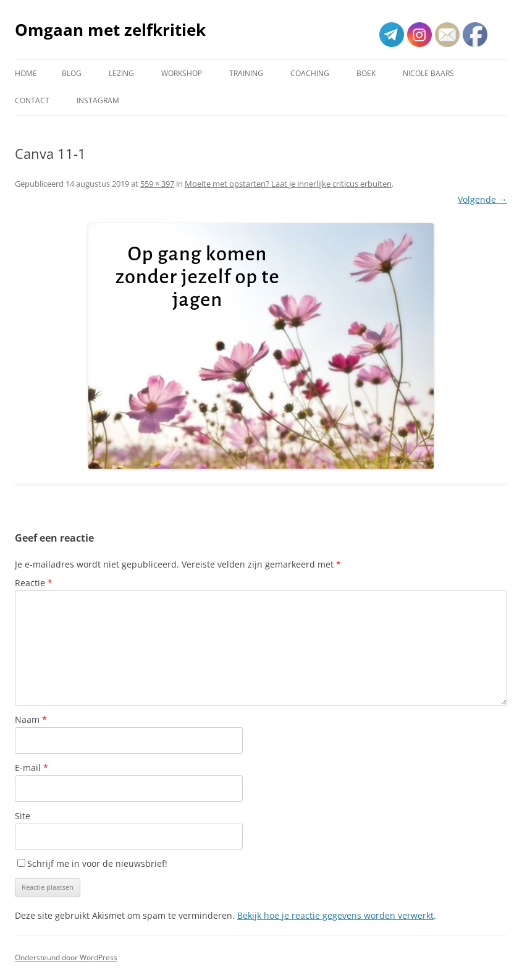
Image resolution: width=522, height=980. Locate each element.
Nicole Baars (428, 73)
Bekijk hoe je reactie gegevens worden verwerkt (335, 915)
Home (26, 73)
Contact (32, 100)
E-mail (32, 768)
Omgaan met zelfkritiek (110, 30)
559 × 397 (157, 184)
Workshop (182, 73)
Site (23, 816)
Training (246, 73)
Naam (31, 719)
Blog (72, 73)
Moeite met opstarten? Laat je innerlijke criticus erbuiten (288, 184)
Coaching (310, 73)
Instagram (98, 100)
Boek (366, 73)
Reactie (34, 583)
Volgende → (482, 199)
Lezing (121, 73)
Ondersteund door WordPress (66, 957)
